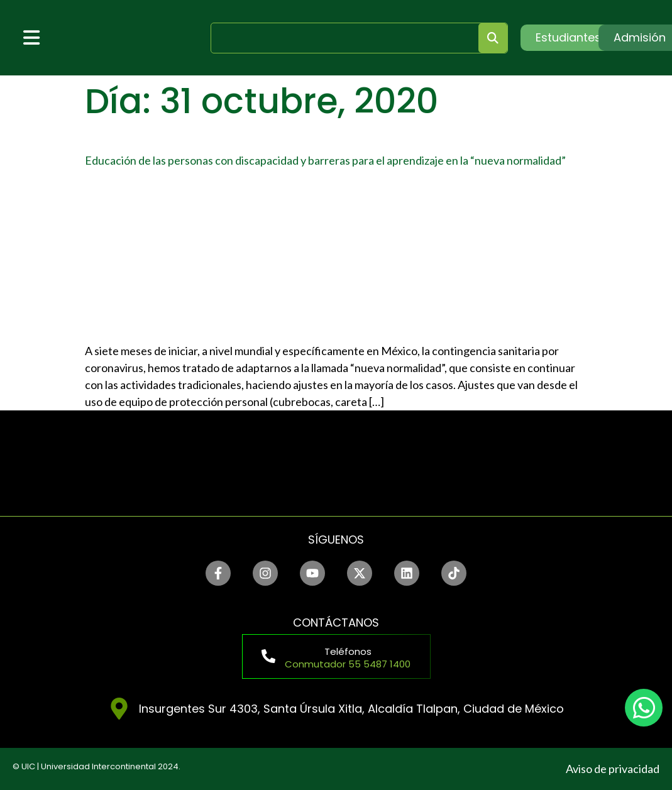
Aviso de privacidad (613, 769)
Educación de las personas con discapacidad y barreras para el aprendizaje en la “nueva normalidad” (325, 160)
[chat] (644, 708)
